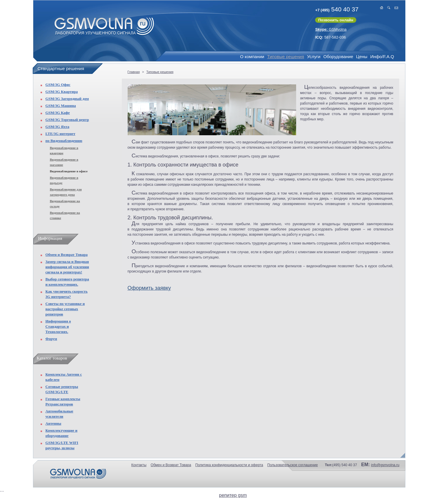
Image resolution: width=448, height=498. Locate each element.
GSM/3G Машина (61, 106)
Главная (134, 72)
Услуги (314, 57)
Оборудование (338, 57)
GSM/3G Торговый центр (67, 120)
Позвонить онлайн (336, 20)
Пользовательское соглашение (292, 465)
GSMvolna (331, 29)
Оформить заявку (149, 288)
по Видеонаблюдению (64, 141)
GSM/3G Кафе (58, 113)
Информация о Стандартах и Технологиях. (58, 326)
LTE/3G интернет (60, 134)
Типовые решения (286, 57)
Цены (362, 57)
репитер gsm (233, 495)
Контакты (139, 465)
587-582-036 (330, 37)
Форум (51, 339)
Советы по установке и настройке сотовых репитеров (65, 309)
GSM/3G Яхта (58, 127)
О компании (252, 57)
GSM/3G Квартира (62, 92)
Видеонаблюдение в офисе (69, 171)
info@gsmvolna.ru (385, 465)
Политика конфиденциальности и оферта (229, 465)
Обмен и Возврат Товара (67, 255)
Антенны (53, 423)
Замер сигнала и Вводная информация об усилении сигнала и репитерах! (67, 267)
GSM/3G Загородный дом (67, 99)
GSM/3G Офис (58, 85)
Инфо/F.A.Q (382, 57)
